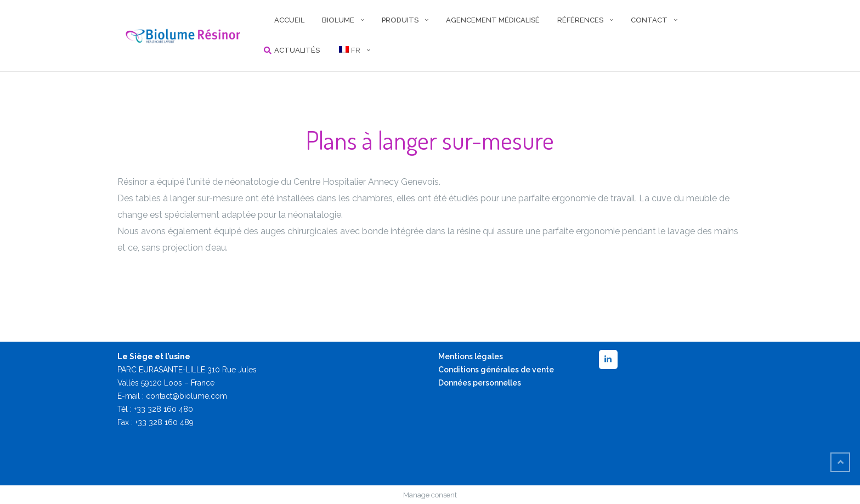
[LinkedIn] (608, 359)
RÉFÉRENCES (580, 20)
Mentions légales (471, 356)
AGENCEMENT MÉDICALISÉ (493, 20)
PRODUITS (400, 20)
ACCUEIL (289, 20)
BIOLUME (338, 20)
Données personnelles (480, 383)
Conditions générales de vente (496, 370)
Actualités (297, 50)
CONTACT (649, 20)
